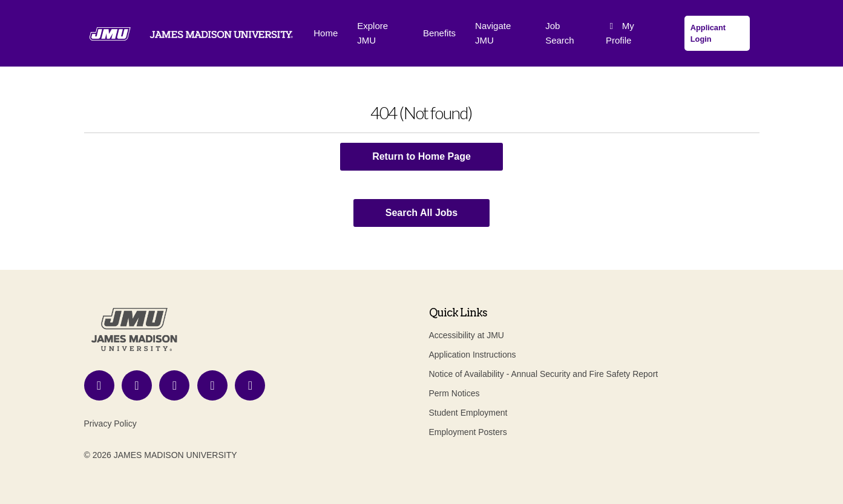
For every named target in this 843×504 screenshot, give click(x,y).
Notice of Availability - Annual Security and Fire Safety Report (544, 374)
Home (326, 33)
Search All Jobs (422, 213)
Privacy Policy (110, 424)
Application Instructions (473, 355)
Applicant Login (708, 33)
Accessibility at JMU (467, 335)
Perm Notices (454, 393)
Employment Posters (468, 432)
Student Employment (468, 413)
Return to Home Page (422, 156)
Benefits (439, 33)
